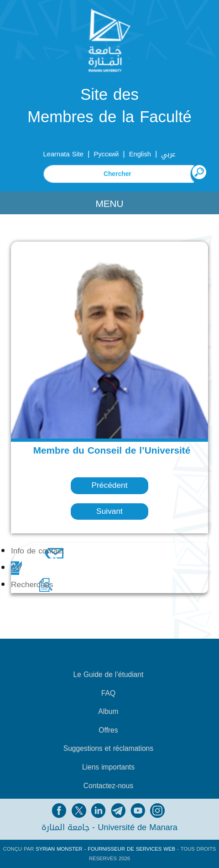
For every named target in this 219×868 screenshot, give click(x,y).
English (140, 154)
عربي (168, 154)
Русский (107, 154)
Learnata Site (63, 154)
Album (108, 712)
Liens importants (108, 767)
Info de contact (37, 551)
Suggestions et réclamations (108, 749)
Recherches (32, 585)
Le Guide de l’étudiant (109, 675)
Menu (109, 204)
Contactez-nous (108, 786)
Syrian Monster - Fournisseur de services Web (105, 849)
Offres (108, 730)
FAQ (108, 693)
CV (16, 568)
